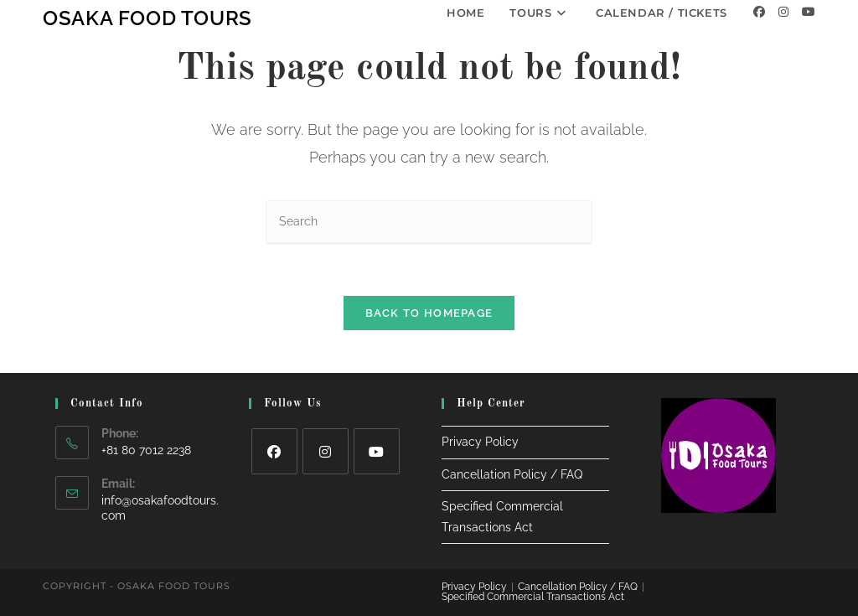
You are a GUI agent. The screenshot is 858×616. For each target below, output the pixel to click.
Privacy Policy (480, 442)
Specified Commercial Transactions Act (533, 597)
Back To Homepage (429, 313)
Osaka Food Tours (147, 18)
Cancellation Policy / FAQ (512, 474)
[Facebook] (759, 12)
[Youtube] (809, 12)
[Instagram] (783, 12)
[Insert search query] (429, 223)
